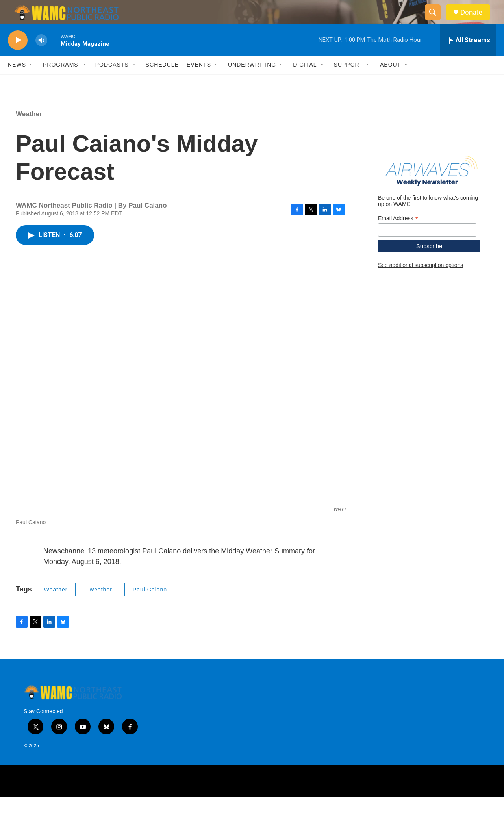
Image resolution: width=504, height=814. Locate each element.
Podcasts (112, 82)
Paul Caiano (150, 606)
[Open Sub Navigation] (32, 82)
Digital (305, 82)
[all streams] (468, 57)
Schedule (162, 82)
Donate (476, 21)
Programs (61, 82)
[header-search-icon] (436, 21)
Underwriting (252, 82)
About (390, 82)
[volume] (41, 57)
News (17, 82)
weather (101, 606)
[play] (18, 57)
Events (199, 82)
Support (348, 82)
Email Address (398, 235)
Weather (29, 131)
